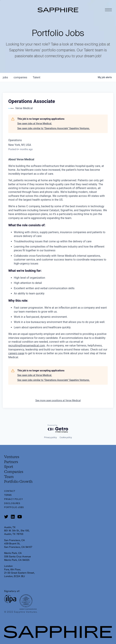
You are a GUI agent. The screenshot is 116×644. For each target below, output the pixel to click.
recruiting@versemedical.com (27, 346)
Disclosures (12, 503)
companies (20, 77)
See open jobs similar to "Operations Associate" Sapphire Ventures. (54, 128)
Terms (8, 495)
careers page (16, 353)
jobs (5, 77)
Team (9, 477)
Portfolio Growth (18, 482)
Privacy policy (50, 437)
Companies (14, 472)
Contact (10, 491)
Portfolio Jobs (14, 507)
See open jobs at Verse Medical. (35, 124)
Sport (9, 467)
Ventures (12, 457)
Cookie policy (66, 437)
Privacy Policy (14, 499)
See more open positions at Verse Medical (58, 400)
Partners (11, 462)
